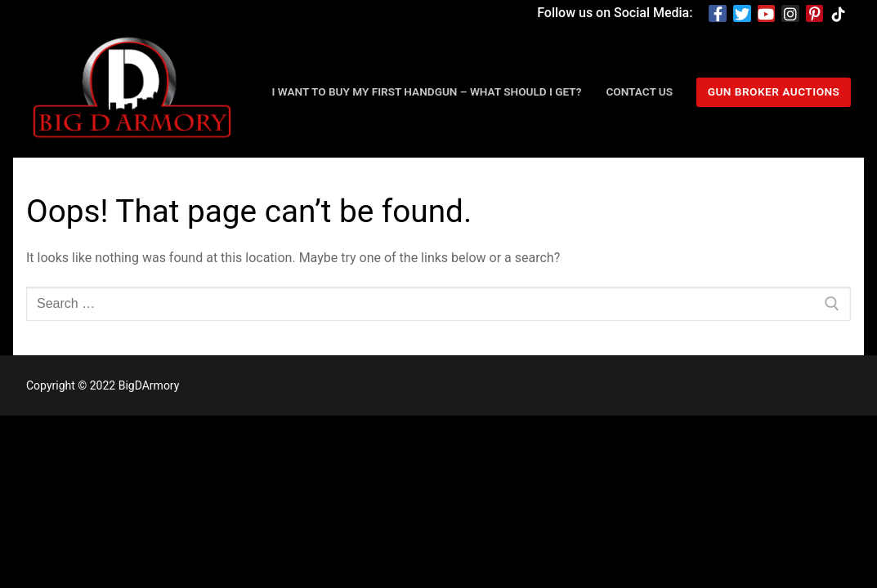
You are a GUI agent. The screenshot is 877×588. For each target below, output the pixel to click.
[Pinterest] (815, 14)
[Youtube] (767, 14)
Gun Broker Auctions (774, 91)
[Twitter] (742, 14)
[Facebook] (718, 14)
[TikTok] (839, 14)
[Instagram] (790, 14)
